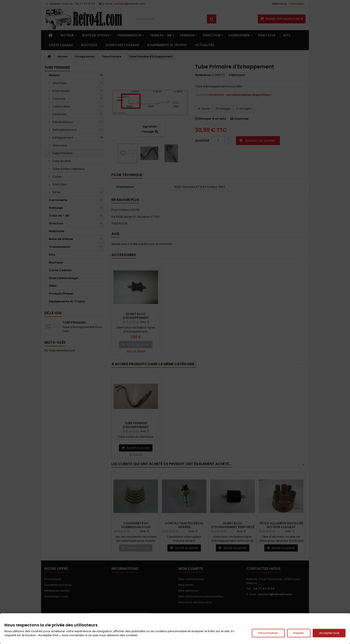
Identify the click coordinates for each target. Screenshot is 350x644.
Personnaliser (268, 633)
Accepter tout (329, 633)
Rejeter (299, 633)
